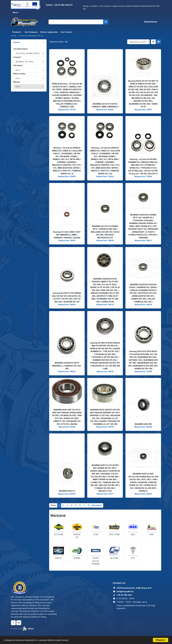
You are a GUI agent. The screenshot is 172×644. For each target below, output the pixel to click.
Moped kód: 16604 (105, 110)
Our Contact (66, 32)
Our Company (31, 32)
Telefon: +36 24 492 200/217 (59, 5)
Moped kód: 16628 (105, 240)
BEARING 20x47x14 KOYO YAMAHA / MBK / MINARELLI (105, 105)
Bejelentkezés (151, 22)
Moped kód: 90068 (143, 427)
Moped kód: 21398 (143, 371)
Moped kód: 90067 (67, 494)
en (15, 12)
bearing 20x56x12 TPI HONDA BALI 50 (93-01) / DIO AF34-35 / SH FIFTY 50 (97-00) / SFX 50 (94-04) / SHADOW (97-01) (67, 297)
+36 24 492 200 (124, 595)
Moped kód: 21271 (105, 494)
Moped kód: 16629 (143, 304)
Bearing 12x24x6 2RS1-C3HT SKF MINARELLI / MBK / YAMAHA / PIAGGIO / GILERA (67, 235)
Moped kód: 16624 (105, 304)
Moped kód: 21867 (143, 110)
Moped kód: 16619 (67, 427)
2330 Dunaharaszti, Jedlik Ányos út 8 (134, 588)
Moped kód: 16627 (143, 240)
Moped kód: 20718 (67, 110)
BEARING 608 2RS (143, 424)
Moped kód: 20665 (67, 176)
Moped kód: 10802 (105, 176)
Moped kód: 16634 (67, 304)
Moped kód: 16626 (67, 371)
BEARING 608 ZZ (67, 491)
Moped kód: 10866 (143, 176)
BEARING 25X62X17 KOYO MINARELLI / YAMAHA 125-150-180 (67, 366)
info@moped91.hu (125, 591)
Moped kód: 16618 (67, 240)
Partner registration (49, 32)
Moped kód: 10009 (105, 427)
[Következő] (97, 505)
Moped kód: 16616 (105, 371)
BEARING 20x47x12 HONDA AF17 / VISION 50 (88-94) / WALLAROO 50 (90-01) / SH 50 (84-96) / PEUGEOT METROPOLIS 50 (105, 232)
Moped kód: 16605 (143, 494)
